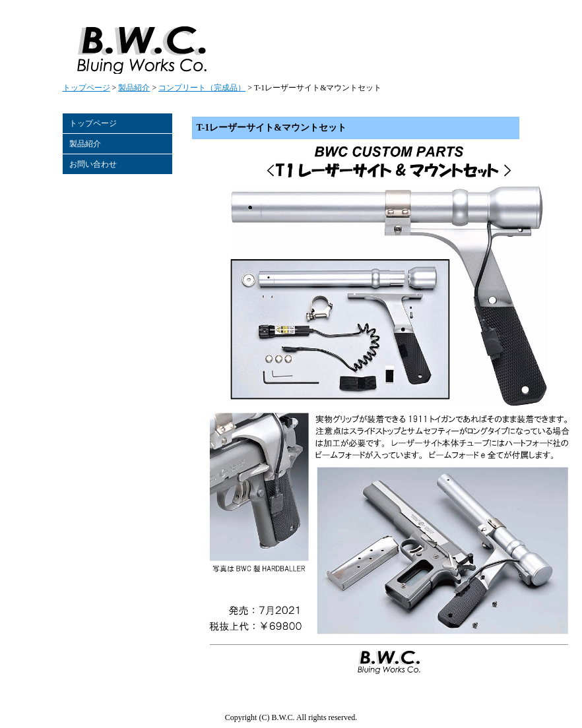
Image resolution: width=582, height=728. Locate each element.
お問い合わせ (93, 164)
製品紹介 (134, 88)
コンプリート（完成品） (202, 88)
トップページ (86, 88)
